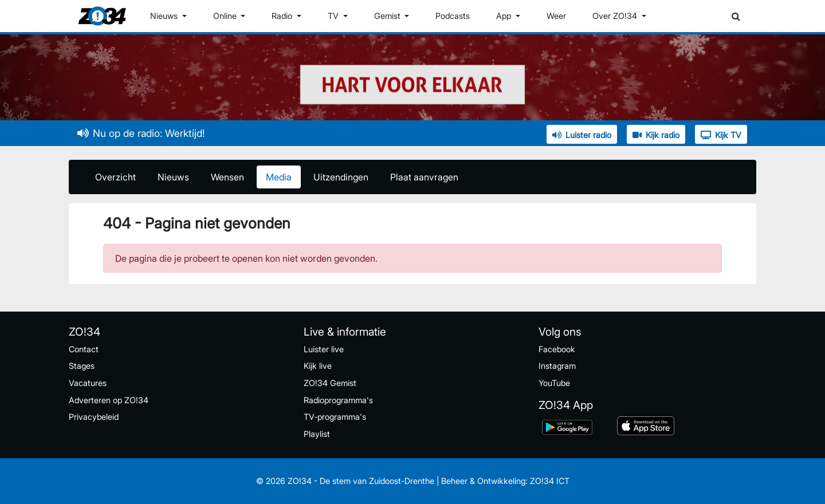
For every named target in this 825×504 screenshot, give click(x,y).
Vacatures (88, 383)
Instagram (557, 366)
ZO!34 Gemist (330, 383)
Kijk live (318, 366)
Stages (82, 366)
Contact (84, 349)
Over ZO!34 (616, 16)
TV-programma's (335, 417)
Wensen (227, 177)
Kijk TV (721, 135)
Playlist (317, 434)
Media (279, 177)
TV (334, 16)
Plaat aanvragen (424, 177)
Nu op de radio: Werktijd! (141, 133)
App (505, 16)
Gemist (388, 16)
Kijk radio (656, 135)
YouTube (554, 383)
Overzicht (115, 177)
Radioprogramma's (338, 400)
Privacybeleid (94, 417)
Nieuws (165, 16)
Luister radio (582, 135)
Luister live (324, 349)
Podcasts (453, 16)
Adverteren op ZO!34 (109, 400)
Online (226, 16)
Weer (556, 16)
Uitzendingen (341, 177)
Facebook (557, 349)
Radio (283, 16)
